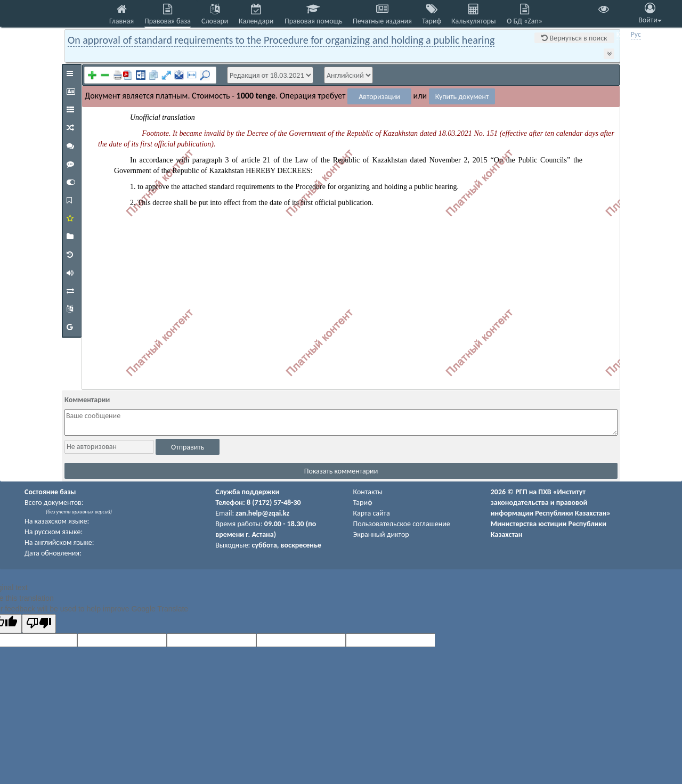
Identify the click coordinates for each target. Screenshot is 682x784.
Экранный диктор (381, 534)
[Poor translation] (39, 624)
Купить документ (462, 97)
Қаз (622, 34)
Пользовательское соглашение (402, 524)
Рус (636, 34)
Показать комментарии (341, 471)
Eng (650, 34)
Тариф (363, 503)
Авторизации (379, 97)
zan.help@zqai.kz (262, 513)
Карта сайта (372, 513)
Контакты (368, 492)
